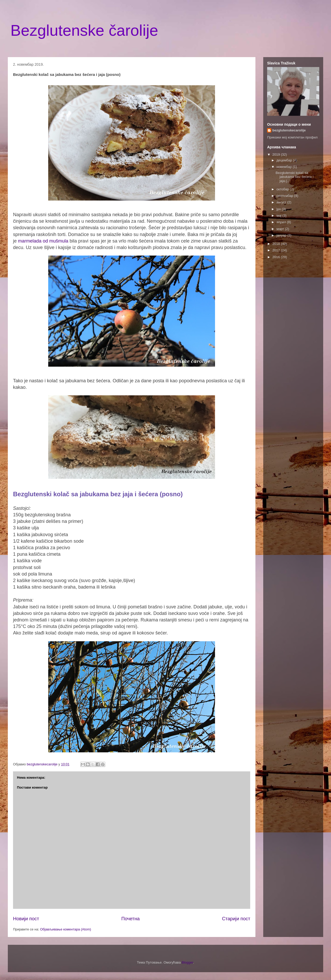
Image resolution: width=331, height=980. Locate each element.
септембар (285, 196)
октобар (283, 189)
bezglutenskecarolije (289, 130)
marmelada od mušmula (43, 241)
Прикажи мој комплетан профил (292, 137)
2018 (277, 244)
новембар (285, 167)
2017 (277, 250)
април (282, 222)
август (282, 202)
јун (279, 209)
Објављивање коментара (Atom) (66, 929)
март (281, 229)
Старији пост (236, 919)
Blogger (187, 962)
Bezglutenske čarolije (84, 30)
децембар (285, 160)
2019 (277, 155)
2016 (277, 257)
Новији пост (26, 919)
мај (280, 216)
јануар (282, 235)
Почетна (131, 919)
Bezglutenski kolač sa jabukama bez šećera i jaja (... (294, 177)
